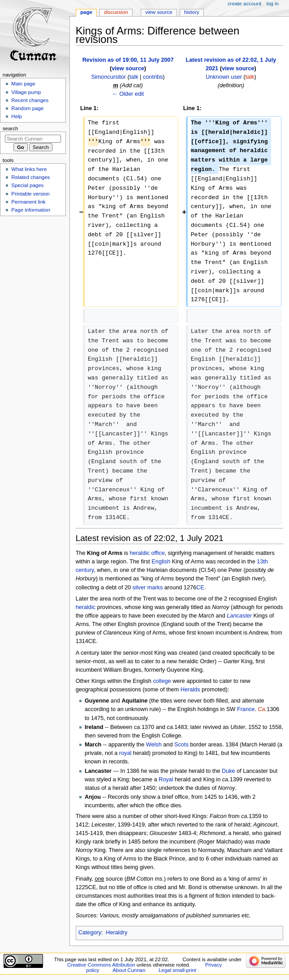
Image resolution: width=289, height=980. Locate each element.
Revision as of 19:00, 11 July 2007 (128, 60)
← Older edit (128, 94)
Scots (181, 745)
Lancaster (239, 616)
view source (128, 68)
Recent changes (30, 100)
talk (134, 77)
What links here (29, 169)
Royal (166, 780)
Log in (273, 4)
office (158, 553)
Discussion (116, 12)
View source (159, 12)
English (161, 562)
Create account (244, 4)
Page (86, 12)
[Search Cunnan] (33, 139)
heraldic (139, 553)
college (162, 681)
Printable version (30, 194)
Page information (31, 210)
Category (90, 933)
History (192, 12)
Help (17, 116)
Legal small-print (177, 970)
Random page (27, 108)
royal (125, 753)
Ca (261, 709)
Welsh (154, 745)
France (246, 709)
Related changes (30, 177)
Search (11, 128)
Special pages (27, 185)
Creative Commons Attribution (101, 965)
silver (139, 588)
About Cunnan (129, 970)
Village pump (26, 92)
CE (200, 588)
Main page (23, 84)
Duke (229, 771)
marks (155, 588)
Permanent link (28, 202)
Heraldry (116, 933)
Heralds (190, 690)
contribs (153, 77)
